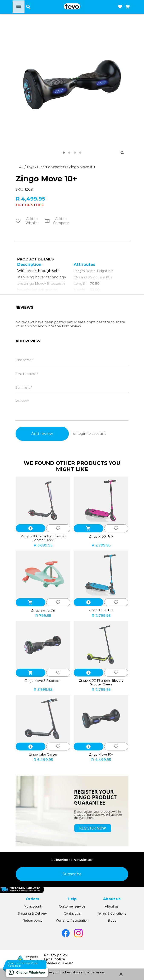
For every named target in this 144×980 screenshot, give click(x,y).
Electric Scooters (52, 167)
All (22, 167)
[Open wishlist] (120, 7)
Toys (31, 167)
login (82, 434)
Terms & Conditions (112, 914)
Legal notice (54, 959)
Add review (42, 434)
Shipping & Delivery (32, 914)
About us (112, 906)
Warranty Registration (72, 921)
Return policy (32, 921)
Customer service (72, 906)
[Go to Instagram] (78, 933)
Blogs (112, 921)
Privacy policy (55, 955)
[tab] (64, 153)
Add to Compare (57, 221)
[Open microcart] (128, 7)
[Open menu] (19, 7)
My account (32, 906)
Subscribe (72, 874)
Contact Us (72, 914)
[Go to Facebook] (66, 933)
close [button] (121, 974)
